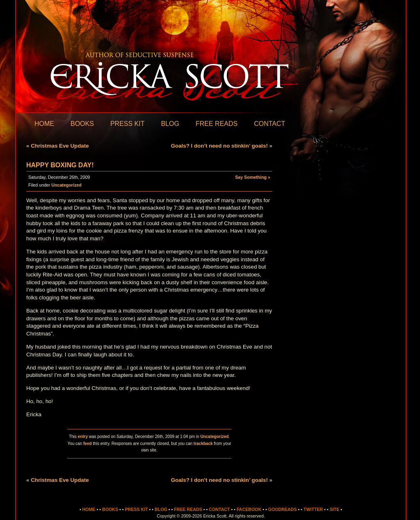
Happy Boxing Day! (60, 165)
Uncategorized (66, 185)
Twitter (313, 509)
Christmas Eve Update (60, 146)
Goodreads (283, 509)
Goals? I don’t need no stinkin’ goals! (219, 146)
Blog (170, 124)
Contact (269, 124)
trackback (203, 444)
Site (335, 509)
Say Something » (253, 177)
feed (88, 444)
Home (44, 124)
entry (83, 437)
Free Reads (217, 124)
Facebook (249, 509)
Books (82, 124)
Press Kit (128, 124)
